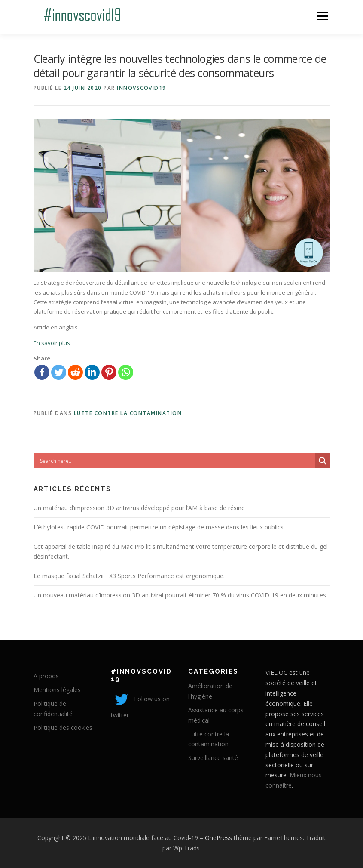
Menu (322, 16)
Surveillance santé (213, 758)
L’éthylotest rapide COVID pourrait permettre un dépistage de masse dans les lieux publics (159, 527)
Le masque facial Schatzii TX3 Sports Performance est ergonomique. (129, 576)
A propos (46, 676)
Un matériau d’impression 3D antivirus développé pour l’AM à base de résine (139, 508)
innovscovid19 (142, 88)
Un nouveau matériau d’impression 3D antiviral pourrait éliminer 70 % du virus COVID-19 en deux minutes (180, 595)
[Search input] (177, 461)
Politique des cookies (63, 728)
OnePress (218, 838)
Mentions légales (57, 690)
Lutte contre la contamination (128, 413)
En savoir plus (52, 343)
